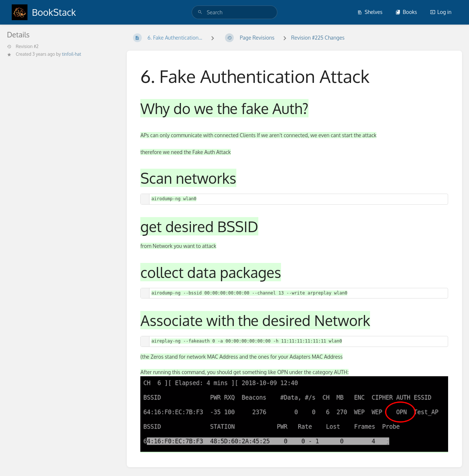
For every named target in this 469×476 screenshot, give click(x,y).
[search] (234, 12)
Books (406, 12)
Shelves (370, 12)
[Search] (200, 12)
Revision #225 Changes (318, 38)
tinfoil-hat (71, 54)
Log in (441, 12)
